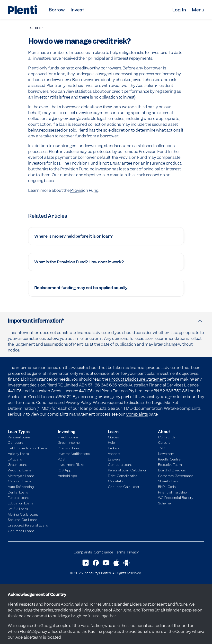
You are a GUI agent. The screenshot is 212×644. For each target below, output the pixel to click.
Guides (113, 437)
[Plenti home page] (22, 10)
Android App (67, 476)
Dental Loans (18, 492)
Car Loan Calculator (124, 487)
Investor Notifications (74, 454)
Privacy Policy (79, 402)
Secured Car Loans (22, 520)
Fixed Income (68, 437)
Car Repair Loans (21, 531)
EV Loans (15, 459)
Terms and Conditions (36, 402)
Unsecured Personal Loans (28, 525)
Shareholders (168, 481)
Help (111, 442)
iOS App (64, 470)
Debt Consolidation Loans (27, 448)
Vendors (114, 454)
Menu (198, 10)
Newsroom (166, 454)
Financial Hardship (172, 492)
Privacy (133, 552)
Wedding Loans (20, 470)
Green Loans (18, 464)
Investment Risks (71, 464)
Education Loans (20, 503)
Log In (179, 10)
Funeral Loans (19, 498)
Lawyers (114, 459)
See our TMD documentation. (136, 408)
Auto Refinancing (21, 487)
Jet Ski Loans (18, 509)
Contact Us (167, 437)
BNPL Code (167, 487)
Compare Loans (120, 464)
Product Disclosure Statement (137, 379)
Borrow (57, 10)
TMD (162, 448)
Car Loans (16, 442)
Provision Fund (84, 190)
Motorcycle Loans (21, 476)
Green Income (69, 442)
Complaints (137, 414)
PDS (61, 459)
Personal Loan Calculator (127, 470)
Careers (164, 442)
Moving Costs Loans (23, 514)
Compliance (103, 552)
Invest (77, 10)
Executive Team (170, 464)
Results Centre (169, 459)
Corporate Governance (176, 476)
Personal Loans (19, 437)
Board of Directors (172, 470)
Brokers (114, 448)
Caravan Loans (20, 481)
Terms (120, 552)
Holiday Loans (18, 454)
